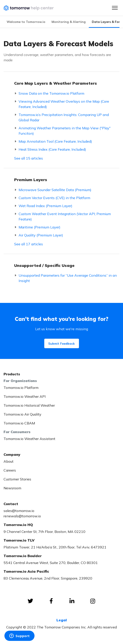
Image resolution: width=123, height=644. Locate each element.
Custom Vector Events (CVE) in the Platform (54, 198)
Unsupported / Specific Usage (44, 265)
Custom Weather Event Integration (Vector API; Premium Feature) (65, 216)
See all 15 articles (29, 158)
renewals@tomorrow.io (22, 516)
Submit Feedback (61, 344)
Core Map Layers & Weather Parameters (56, 83)
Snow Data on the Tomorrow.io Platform (51, 93)
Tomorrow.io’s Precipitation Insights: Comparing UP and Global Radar (64, 117)
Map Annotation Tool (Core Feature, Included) (55, 141)
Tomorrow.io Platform (21, 388)
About (9, 461)
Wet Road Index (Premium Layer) (45, 206)
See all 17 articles (29, 244)
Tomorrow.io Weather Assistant (29, 439)
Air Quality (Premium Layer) (41, 235)
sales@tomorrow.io (19, 511)
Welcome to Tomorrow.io (26, 22)
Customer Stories (17, 479)
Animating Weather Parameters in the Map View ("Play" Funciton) (65, 131)
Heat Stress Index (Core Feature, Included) (52, 149)
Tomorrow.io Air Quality (22, 414)
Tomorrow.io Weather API (25, 396)
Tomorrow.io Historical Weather (29, 405)
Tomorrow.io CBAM (19, 423)
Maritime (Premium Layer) (39, 227)
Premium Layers (31, 180)
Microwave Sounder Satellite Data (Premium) (55, 190)
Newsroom (12, 488)
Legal (62, 620)
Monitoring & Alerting (69, 22)
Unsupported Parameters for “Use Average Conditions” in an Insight (68, 278)
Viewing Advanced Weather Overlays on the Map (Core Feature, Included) (64, 104)
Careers (10, 470)
